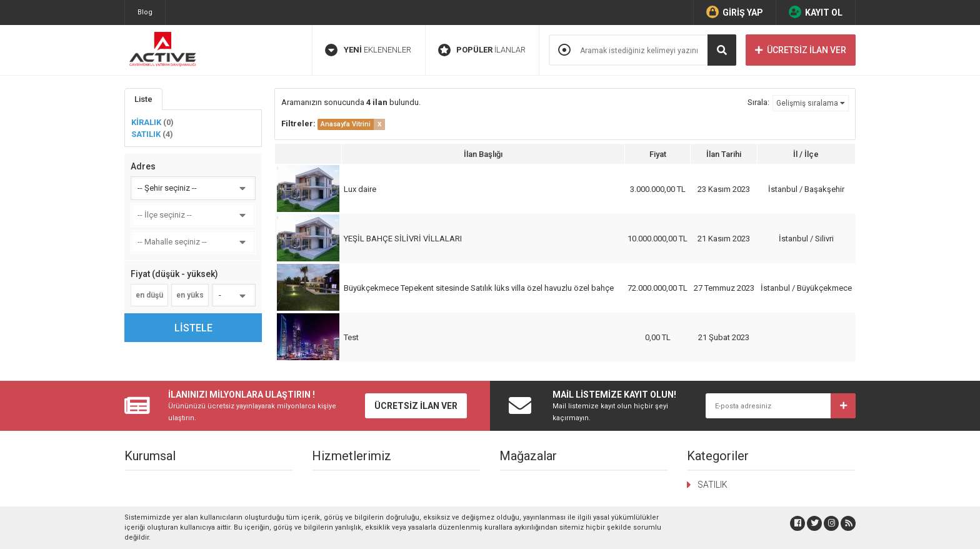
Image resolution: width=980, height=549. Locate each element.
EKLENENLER (368, 50)
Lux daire (360, 189)
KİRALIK (152, 122)
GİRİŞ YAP (735, 12)
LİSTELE (193, 328)
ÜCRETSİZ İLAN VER (801, 50)
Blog (145, 12)
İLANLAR (482, 50)
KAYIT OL (816, 12)
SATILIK (152, 134)
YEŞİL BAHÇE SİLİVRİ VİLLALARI (403, 239)
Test (351, 337)
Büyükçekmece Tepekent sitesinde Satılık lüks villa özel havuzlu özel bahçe (479, 288)
